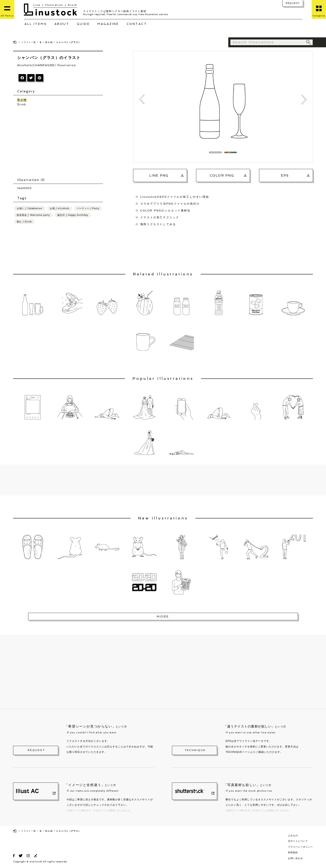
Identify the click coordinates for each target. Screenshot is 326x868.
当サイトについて (298, 841)
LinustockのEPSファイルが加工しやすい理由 (175, 197)
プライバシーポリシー (300, 847)
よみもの (293, 835)
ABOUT (62, 24)
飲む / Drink (24, 222)
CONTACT (137, 24)
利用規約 (293, 852)
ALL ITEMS (36, 24)
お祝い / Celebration (30, 209)
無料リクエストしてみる (158, 224)
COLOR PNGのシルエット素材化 (165, 211)
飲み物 (49, 42)
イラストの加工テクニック (160, 217)
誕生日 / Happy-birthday (73, 215)
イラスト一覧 (29, 42)
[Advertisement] (60, 143)
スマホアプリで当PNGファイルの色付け (170, 204)
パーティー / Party (88, 209)
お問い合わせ (295, 858)
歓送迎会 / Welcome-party (33, 215)
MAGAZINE (108, 24)
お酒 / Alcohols (60, 209)
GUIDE (83, 24)
